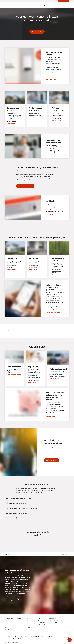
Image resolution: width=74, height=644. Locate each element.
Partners (27, 5)
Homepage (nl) (8, 554)
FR (67, 5)
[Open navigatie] (2, 5)
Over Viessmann (51, 5)
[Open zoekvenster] (64, 5)
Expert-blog (42, 5)
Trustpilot (7, 331)
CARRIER (19, 642)
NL (69, 5)
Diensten (34, 5)
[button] (70, 640)
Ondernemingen (19, 5)
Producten (10, 5)
